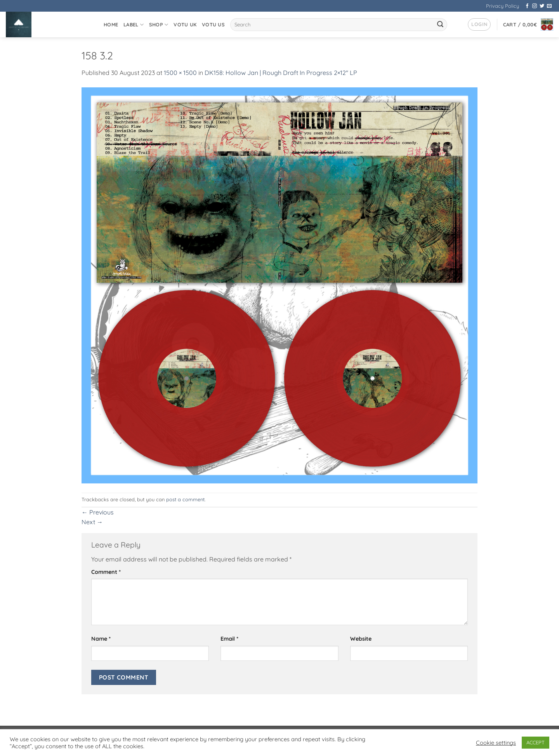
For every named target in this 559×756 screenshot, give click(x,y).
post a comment (185, 499)
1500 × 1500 (180, 73)
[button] (479, 24)
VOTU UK (185, 24)
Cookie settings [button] (496, 743)
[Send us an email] (549, 6)
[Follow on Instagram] (535, 6)
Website (361, 639)
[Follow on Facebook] (527, 6)
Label (134, 25)
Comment (106, 572)
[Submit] (440, 25)
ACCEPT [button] (536, 742)
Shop (159, 25)
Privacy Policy (503, 6)
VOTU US (213, 24)
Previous (98, 512)
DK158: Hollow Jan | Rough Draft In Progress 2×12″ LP (281, 73)
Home (111, 24)
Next (92, 522)
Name (101, 639)
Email (229, 639)
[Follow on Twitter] (542, 6)
